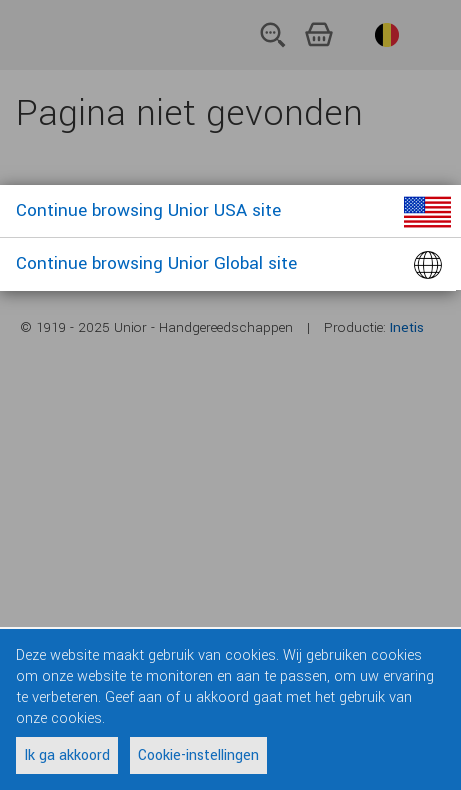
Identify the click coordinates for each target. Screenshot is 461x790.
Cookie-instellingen (198, 755)
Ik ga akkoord (67, 755)
